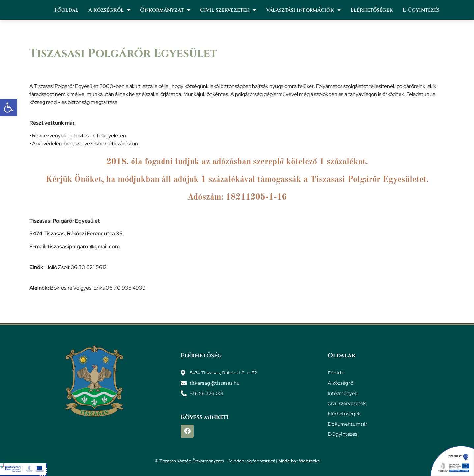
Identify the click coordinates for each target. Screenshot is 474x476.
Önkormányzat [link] (165, 10)
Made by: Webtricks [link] (299, 461)
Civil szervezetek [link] (228, 10)
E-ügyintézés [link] (421, 10)
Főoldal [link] (66, 10)
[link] (9, 107)
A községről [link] (109, 10)
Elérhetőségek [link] (372, 10)
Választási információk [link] (303, 10)
